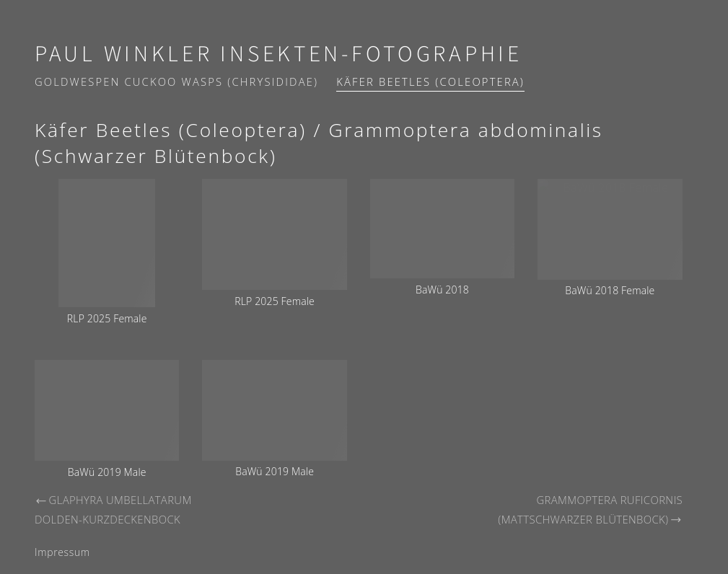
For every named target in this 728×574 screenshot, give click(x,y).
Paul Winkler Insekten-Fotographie (279, 54)
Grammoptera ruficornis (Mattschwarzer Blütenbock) (590, 509)
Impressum (62, 552)
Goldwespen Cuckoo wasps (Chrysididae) (176, 81)
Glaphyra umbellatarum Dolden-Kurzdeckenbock (113, 509)
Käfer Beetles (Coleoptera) (430, 81)
